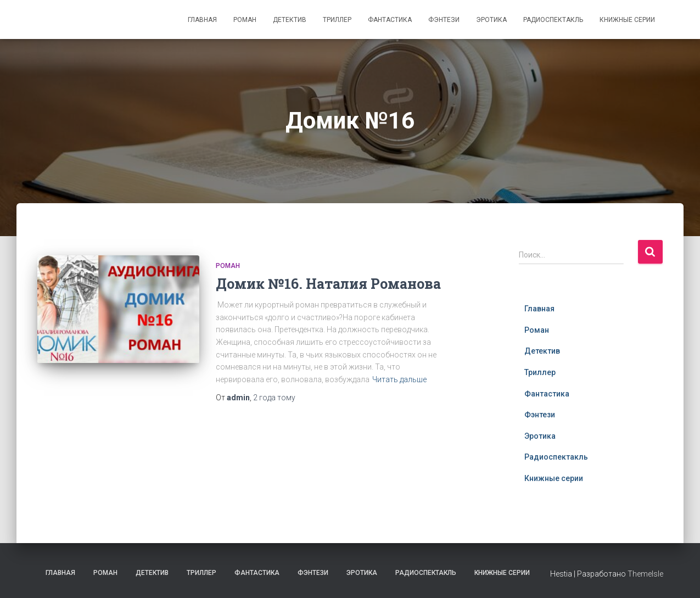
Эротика (491, 20)
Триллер (337, 20)
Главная (202, 20)
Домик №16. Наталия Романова (328, 284)
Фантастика (390, 20)
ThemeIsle (645, 574)
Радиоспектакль (553, 20)
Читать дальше (399, 379)
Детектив (290, 20)
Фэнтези (444, 20)
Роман (245, 20)
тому (274, 398)
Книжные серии (627, 20)
